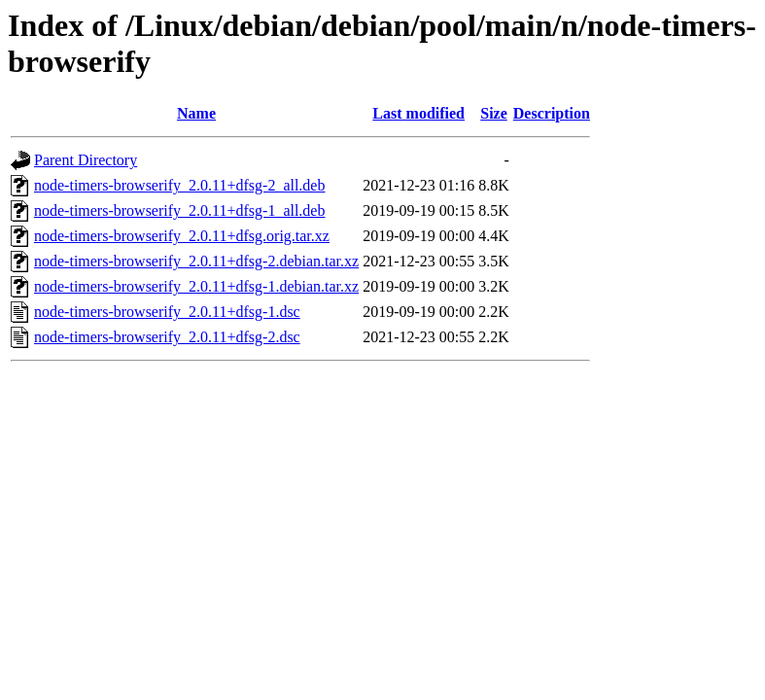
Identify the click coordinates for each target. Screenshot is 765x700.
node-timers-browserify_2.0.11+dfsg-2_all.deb (179, 185)
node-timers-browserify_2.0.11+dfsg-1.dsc (167, 312)
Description (552, 113)
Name (196, 113)
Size (494, 113)
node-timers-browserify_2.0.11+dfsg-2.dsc (167, 337)
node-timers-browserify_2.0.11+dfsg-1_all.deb (179, 210)
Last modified (418, 113)
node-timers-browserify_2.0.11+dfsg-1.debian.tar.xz (196, 286)
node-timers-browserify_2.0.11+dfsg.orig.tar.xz (182, 236)
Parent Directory (86, 160)
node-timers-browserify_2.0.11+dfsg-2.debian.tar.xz (196, 261)
